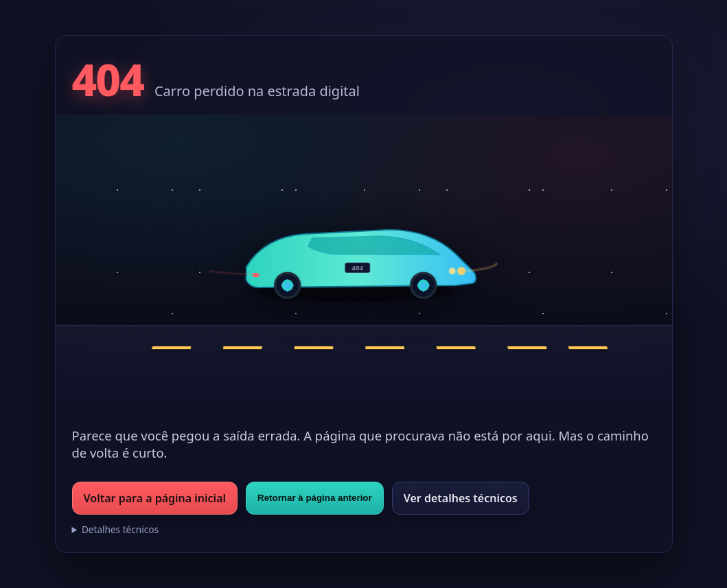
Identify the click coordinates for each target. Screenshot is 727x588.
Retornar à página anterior (315, 498)
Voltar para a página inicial (155, 498)
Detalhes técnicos (120, 529)
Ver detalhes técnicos (461, 498)
